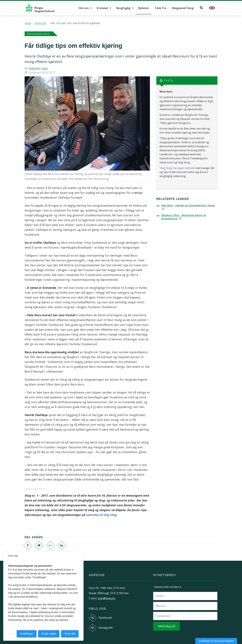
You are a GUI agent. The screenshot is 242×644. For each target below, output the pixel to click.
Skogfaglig (123, 8)
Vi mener (102, 8)
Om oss (84, 8)
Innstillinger (27, 634)
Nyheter (143, 8)
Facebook (105, 618)
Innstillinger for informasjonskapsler (216, 641)
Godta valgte (49, 634)
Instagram (106, 628)
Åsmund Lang (38, 68)
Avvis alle (70, 634)
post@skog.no (107, 598)
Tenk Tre (161, 8)
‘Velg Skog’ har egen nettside (177, 168)
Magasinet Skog (183, 8)
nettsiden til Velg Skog (101, 515)
